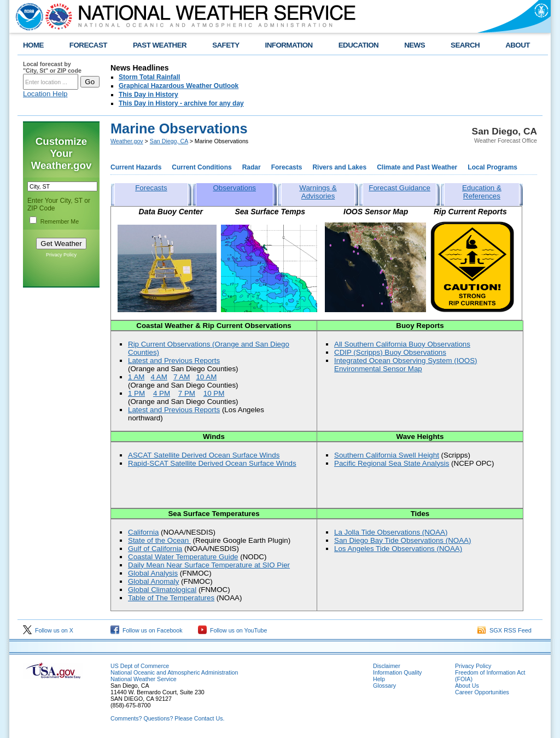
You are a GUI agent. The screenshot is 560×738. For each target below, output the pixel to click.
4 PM (162, 393)
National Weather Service (144, 679)
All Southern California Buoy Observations (402, 344)
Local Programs (492, 167)
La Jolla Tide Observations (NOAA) (391, 532)
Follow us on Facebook (147, 630)
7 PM (187, 393)
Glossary (384, 686)
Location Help (45, 94)
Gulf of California (155, 549)
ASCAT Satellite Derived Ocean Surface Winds (204, 455)
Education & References (482, 192)
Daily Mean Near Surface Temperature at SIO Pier (209, 565)
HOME (33, 45)
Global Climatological (162, 590)
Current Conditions (202, 167)
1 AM (136, 377)
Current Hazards (136, 167)
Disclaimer (387, 666)
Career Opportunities (482, 692)
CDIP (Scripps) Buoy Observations (390, 352)
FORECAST (88, 45)
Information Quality (397, 672)
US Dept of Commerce (140, 666)
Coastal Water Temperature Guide (183, 557)
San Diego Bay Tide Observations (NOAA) (402, 540)
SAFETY (226, 45)
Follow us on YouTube (232, 630)
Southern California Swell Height (387, 455)
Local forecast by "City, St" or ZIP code (52, 67)
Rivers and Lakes (339, 167)
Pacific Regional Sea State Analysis (392, 463)
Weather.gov (127, 141)
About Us (467, 686)
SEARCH (465, 45)
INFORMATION (289, 45)
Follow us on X (48, 630)
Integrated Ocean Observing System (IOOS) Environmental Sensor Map (406, 365)
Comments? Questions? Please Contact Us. (167, 718)
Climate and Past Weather (417, 167)
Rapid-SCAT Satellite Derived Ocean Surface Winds (212, 463)
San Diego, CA (169, 141)
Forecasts (287, 167)
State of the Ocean (159, 540)
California (143, 532)
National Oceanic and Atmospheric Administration (174, 672)
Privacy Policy (61, 255)
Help (379, 679)
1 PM (136, 393)
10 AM (206, 377)
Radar (252, 167)
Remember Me (60, 221)
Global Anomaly (153, 581)
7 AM (182, 377)
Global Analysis (153, 573)
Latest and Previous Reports (174, 361)
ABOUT (518, 45)
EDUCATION (358, 45)
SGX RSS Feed (504, 630)
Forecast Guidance (399, 188)
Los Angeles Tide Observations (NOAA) (398, 549)
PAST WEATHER (160, 45)
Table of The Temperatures (171, 598)
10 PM (214, 393)
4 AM (159, 377)
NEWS (415, 45)
